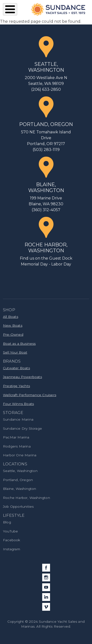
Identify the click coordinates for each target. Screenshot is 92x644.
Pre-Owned (13, 334)
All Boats (11, 317)
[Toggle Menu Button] (10, 9)
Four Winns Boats (18, 404)
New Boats (13, 325)
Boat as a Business (19, 344)
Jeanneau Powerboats (22, 377)
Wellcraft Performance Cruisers (30, 395)
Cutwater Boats (16, 368)
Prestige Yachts (16, 386)
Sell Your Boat (15, 352)
